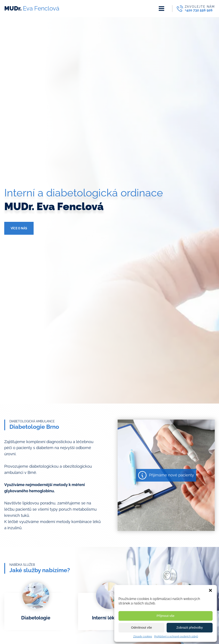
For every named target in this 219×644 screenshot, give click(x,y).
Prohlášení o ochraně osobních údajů (176, 637)
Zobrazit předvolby (190, 627)
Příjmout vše (165, 616)
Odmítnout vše (142, 627)
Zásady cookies (143, 637)
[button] (210, 590)
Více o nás (19, 228)
